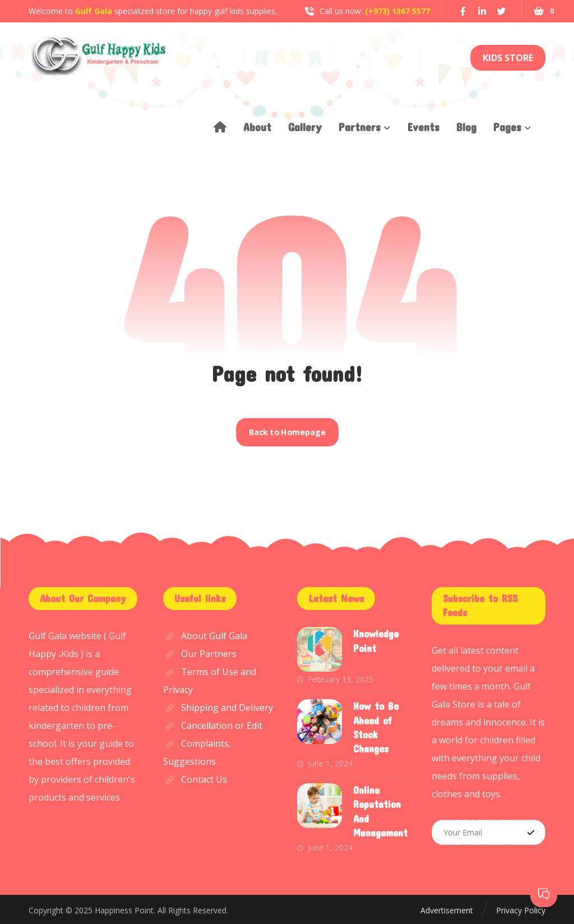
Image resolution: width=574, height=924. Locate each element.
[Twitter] (501, 11)
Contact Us (195, 779)
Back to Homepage (287, 432)
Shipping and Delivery (218, 708)
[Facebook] (463, 11)
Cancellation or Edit (213, 726)
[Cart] (538, 10)
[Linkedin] (482, 11)
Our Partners (200, 654)
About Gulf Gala (205, 636)
